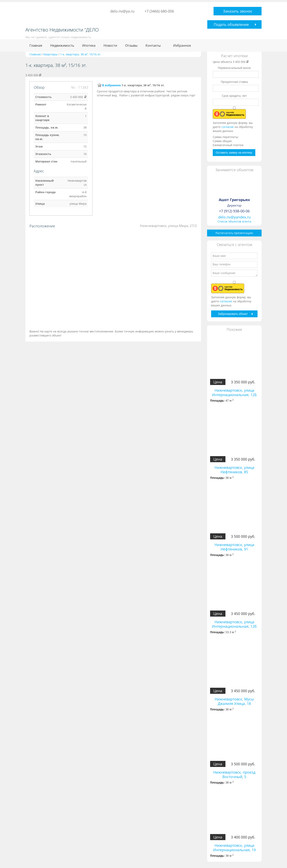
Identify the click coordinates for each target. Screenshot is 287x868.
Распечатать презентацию (234, 233)
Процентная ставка (234, 82)
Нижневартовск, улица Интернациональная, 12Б (234, 392)
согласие (228, 127)
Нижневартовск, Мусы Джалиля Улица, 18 (234, 701)
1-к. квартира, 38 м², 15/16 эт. (81, 54)
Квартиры (50, 54)
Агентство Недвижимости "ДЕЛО (62, 30)
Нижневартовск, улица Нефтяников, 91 (234, 547)
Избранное (182, 45)
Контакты (153, 45)
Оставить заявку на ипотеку (234, 153)
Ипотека (89, 45)
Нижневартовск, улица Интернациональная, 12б (234, 624)
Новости (110, 45)
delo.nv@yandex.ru (234, 217)
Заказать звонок (238, 11)
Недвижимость (62, 45)
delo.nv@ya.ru (122, 11)
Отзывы (131, 45)
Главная (36, 45)
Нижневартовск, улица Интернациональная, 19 (234, 848)
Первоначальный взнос (234, 68)
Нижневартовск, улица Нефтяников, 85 (234, 470)
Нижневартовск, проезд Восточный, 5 (234, 774)
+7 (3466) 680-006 (159, 11)
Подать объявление (231, 24)
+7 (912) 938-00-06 (234, 211)
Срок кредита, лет (234, 96)
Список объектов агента (234, 221)
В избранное (111, 85)
